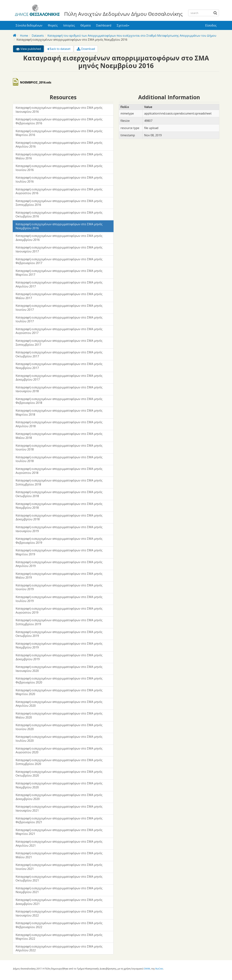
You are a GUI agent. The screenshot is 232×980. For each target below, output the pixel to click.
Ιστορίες (69, 25)
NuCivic (159, 969)
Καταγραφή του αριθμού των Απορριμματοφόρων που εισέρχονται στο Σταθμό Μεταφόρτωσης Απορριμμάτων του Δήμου (132, 36)
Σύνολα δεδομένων (29, 25)
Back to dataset (59, 49)
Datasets (38, 36)
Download (86, 49)
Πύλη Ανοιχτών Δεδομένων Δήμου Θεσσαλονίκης (123, 14)
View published (30, 49)
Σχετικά (123, 25)
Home (24, 36)
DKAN (147, 969)
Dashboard (104, 25)
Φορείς (53, 25)
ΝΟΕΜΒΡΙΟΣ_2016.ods (36, 82)
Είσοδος (211, 25)
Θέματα (85, 25)
